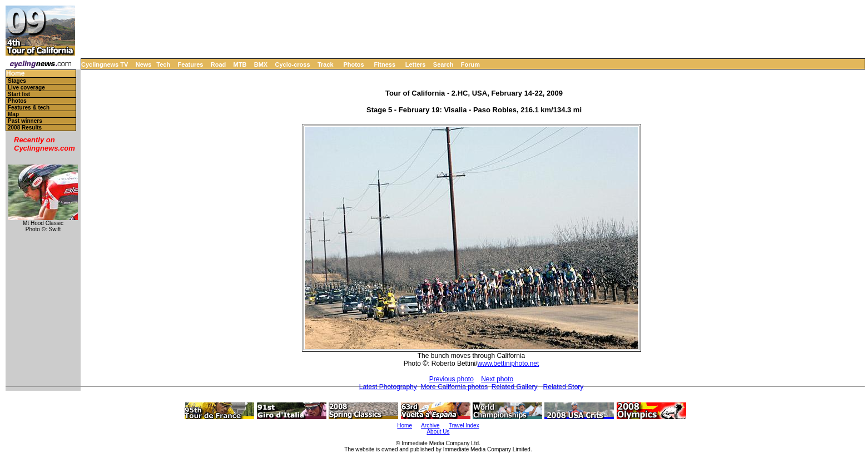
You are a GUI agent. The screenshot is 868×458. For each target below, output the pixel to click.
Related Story (564, 387)
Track (326, 64)
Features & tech (29, 108)
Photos (353, 64)
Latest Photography (388, 387)
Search (443, 64)
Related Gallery (515, 387)
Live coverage (26, 88)
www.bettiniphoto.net (509, 364)
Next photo (497, 379)
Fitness (385, 64)
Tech (163, 64)
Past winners (25, 121)
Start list (19, 94)
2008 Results (25, 128)
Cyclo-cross (293, 64)
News (144, 64)
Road (219, 64)
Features (191, 64)
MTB (240, 64)
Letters (416, 64)
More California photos (454, 387)
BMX (261, 64)
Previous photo (452, 379)
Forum (470, 64)
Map (13, 114)
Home (15, 74)
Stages (17, 81)
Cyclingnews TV (105, 64)
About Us (438, 432)
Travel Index (464, 425)
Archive (430, 425)
